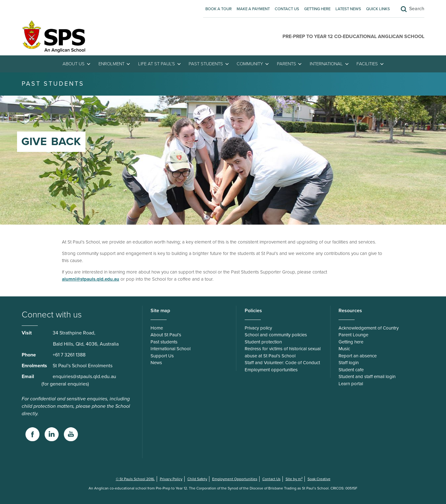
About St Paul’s (166, 335)
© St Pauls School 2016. (135, 479)
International (326, 64)
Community (250, 64)
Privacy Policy (171, 479)
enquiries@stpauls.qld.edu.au (84, 377)
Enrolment (111, 64)
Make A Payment (253, 9)
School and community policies (276, 335)
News (156, 363)
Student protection (263, 342)
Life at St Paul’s (157, 64)
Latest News (348, 9)
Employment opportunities (271, 370)
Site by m (294, 479)
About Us (74, 64)
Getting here (317, 9)
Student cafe (351, 370)
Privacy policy (258, 328)
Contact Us (287, 9)
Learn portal (351, 384)
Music (344, 349)
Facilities (367, 64)
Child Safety (197, 479)
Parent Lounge (353, 335)
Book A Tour (219, 9)
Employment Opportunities (235, 479)
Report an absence (358, 356)
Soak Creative (319, 479)
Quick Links (378, 9)
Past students (206, 64)
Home (157, 328)
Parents (286, 64)
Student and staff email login (367, 377)
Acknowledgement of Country (369, 328)
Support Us (162, 356)
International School (171, 349)
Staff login (349, 363)
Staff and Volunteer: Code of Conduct (282, 363)
